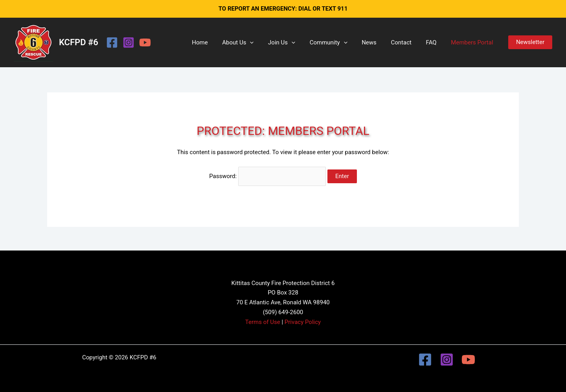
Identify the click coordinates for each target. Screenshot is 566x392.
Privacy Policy (303, 322)
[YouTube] (145, 42)
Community (340, 42)
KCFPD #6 (79, 42)
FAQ (435, 42)
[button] (267, 42)
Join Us (296, 42)
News (378, 42)
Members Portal (473, 42)
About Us (255, 42)
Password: (267, 176)
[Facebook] (112, 42)
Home (219, 42)
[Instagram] (129, 42)
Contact (408, 42)
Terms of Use (263, 322)
